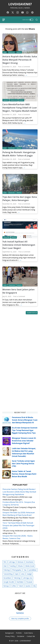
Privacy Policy (10, 636)
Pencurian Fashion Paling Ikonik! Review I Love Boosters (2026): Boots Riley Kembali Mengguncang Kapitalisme (19, 492)
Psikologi (7, 570)
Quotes (28, 586)
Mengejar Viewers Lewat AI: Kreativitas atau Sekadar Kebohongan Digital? (24, 441)
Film (5, 562)
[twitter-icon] (13, 13)
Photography (17, 570)
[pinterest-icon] (32, 13)
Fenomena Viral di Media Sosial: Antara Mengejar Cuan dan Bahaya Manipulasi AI (25, 420)
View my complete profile (20, 618)
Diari (5, 566)
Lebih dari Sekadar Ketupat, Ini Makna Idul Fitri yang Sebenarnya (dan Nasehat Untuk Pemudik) (24, 452)
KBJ (34, 586)
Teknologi (17, 578)
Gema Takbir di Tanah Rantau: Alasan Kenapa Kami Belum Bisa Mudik (24, 474)
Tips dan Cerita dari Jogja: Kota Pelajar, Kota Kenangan (20, 199)
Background (9, 633)
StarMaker (20, 582)
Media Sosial (30, 566)
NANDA (20, 613)
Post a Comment (24, 67)
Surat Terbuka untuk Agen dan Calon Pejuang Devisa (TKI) (23, 464)
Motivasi (20, 562)
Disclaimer (21, 636)
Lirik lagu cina (28, 578)
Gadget (29, 574)
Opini (17, 574)
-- (26, 75)
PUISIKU (19, 633)
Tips (25, 570)
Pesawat (29, 582)
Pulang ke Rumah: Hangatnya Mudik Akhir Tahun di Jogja (19, 154)
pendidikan (33, 570)
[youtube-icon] (23, 13)
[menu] (5, 20)
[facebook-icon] (8, 13)
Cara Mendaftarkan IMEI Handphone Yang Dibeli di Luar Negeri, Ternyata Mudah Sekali (20, 108)
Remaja (6, 586)
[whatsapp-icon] (27, 13)
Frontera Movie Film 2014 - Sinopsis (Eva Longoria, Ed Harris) (19, 503)
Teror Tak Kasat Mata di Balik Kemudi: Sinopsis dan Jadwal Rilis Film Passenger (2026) (19, 525)
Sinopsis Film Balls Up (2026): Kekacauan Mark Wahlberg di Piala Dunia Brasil (19, 514)
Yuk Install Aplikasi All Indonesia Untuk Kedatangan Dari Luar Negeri (19, 245)
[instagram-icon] (18, 13)
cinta (23, 574)
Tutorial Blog (8, 574)
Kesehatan (30, 562)
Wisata (20, 566)
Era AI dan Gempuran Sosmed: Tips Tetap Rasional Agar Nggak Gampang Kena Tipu (25, 430)
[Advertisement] (20, 339)
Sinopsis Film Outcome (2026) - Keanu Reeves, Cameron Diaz (18, 537)
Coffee (14, 586)
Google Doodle (9, 582)
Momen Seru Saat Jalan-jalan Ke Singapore (19, 291)
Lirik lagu (12, 562)
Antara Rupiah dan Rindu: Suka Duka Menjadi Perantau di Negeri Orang (20, 60)
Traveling (12, 566)
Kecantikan (7, 578)
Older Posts (31, 313)
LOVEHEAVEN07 (20, 4)
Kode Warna (28, 633)
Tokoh (21, 586)
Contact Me (31, 636)
